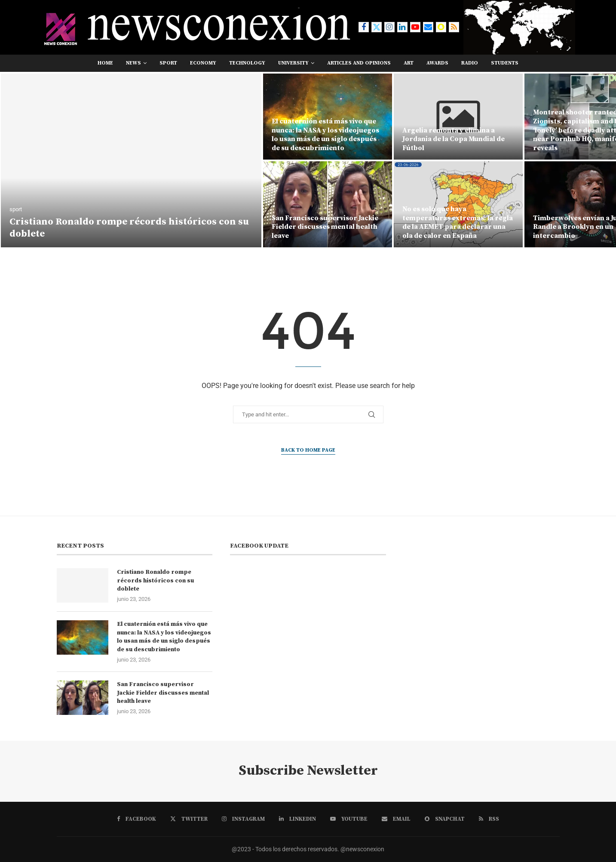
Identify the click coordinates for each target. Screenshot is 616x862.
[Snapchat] (441, 27)
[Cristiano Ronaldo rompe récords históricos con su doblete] (131, 160)
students (505, 63)
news (133, 63)
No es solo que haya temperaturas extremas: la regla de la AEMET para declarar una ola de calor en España (458, 222)
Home (105, 63)
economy (203, 63)
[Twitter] (377, 27)
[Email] (428, 27)
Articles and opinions (359, 63)
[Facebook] (364, 27)
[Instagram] (389, 27)
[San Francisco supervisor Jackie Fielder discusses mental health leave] (328, 204)
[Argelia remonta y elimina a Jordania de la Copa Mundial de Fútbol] (458, 117)
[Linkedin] (402, 27)
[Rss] (454, 27)
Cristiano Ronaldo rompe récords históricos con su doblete (155, 580)
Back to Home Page (308, 450)
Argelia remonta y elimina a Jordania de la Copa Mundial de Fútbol (454, 139)
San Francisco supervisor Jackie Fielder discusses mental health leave (325, 227)
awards (437, 63)
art (409, 63)
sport (168, 63)
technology (247, 63)
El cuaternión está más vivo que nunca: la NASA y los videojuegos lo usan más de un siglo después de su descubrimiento (325, 135)
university (293, 63)
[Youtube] (415, 27)
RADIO (470, 63)
